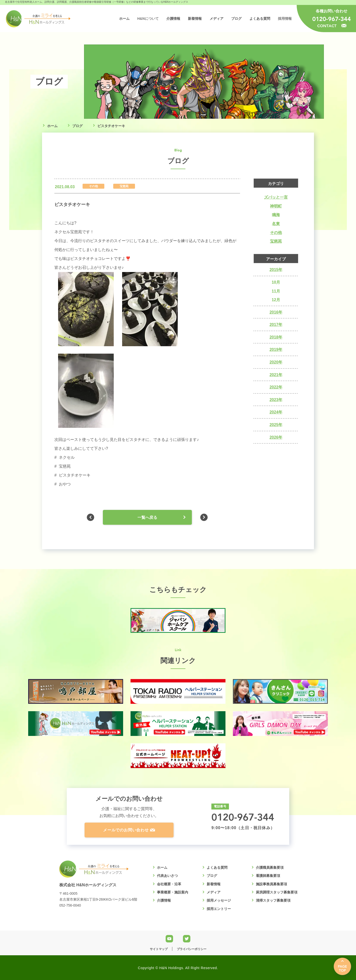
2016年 (276, 312)
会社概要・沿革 (169, 884)
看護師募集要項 (268, 876)
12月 (276, 300)
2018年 (276, 337)
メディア (214, 892)
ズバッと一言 (276, 197)
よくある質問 (217, 867)
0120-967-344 (332, 19)
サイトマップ (159, 949)
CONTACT (332, 26)
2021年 (276, 375)
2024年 (276, 412)
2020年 (276, 362)
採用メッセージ (219, 900)
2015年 (276, 270)
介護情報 (164, 900)
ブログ (77, 126)
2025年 (276, 425)
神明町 (276, 206)
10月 (276, 282)
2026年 (276, 437)
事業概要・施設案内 (173, 892)
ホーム (52, 126)
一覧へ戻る (147, 517)
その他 (276, 233)
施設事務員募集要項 (271, 884)
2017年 (276, 325)
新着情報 (214, 884)
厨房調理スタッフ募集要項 (277, 892)
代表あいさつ (167, 876)
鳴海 (276, 215)
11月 (276, 291)
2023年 (276, 400)
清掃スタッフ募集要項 (273, 900)
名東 (276, 224)
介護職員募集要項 (270, 867)
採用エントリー (219, 909)
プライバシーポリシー (192, 949)
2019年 (276, 350)
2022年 (276, 387)
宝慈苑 (276, 241)
